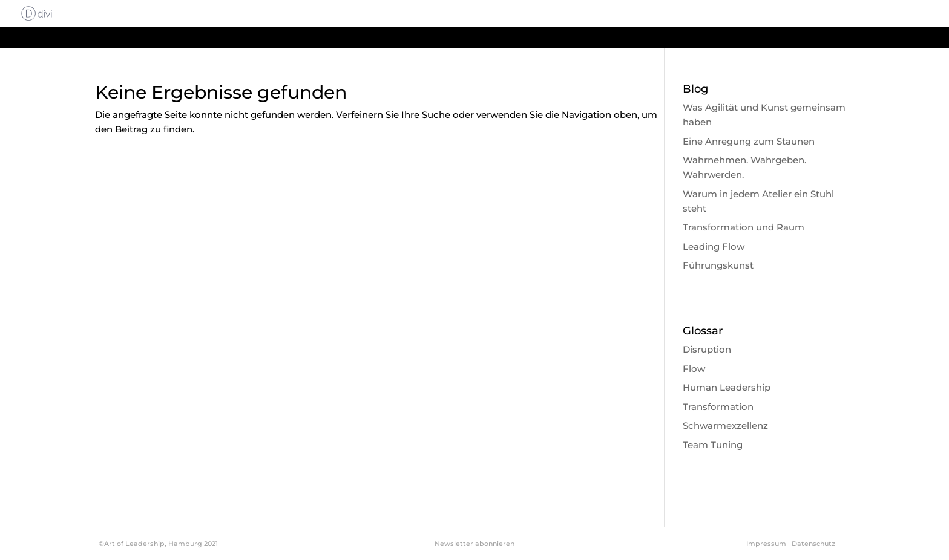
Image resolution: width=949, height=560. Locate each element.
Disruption (707, 349)
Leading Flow (714, 246)
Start (561, 14)
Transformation (718, 407)
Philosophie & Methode (734, 14)
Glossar (914, 14)
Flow (694, 369)
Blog (872, 14)
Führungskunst (718, 265)
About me (823, 14)
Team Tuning (713, 445)
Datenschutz (813, 544)
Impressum (766, 544)
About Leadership (627, 14)
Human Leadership (727, 387)
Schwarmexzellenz (725, 425)
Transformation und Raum (744, 227)
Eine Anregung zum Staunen (749, 141)
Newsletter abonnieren (475, 544)
